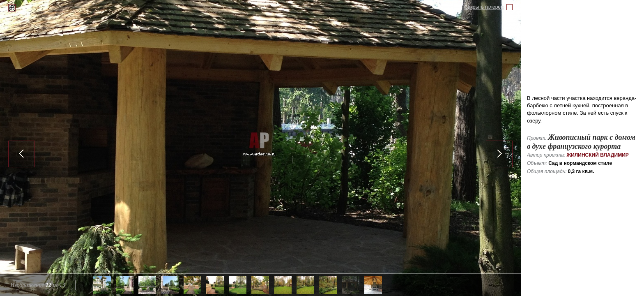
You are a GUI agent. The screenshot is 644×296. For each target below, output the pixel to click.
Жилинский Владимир (597, 155)
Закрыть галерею (485, 7)
